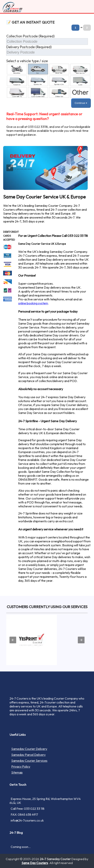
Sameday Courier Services (29, 761)
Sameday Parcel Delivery (28, 755)
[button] (49, 69)
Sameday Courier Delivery (29, 749)
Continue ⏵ (81, 103)
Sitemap (17, 772)
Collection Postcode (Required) (30, 36)
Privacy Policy (21, 766)
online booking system (33, 303)
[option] (17, 69)
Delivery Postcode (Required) (29, 47)
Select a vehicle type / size (27, 61)
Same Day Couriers (35, 863)
